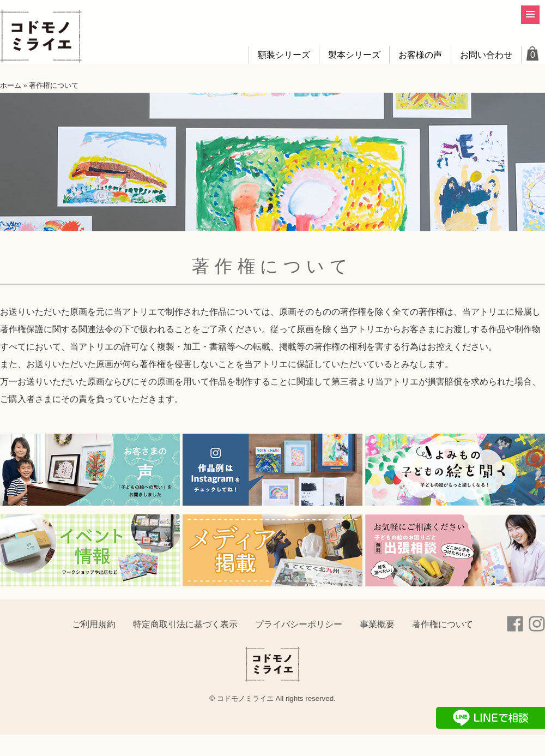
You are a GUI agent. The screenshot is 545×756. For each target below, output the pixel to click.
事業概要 (377, 624)
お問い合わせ (486, 55)
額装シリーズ (284, 55)
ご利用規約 (94, 624)
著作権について (443, 624)
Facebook (515, 624)
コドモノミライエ (41, 37)
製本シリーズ (354, 55)
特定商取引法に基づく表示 (185, 624)
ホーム (11, 85)
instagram (537, 624)
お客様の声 (420, 55)
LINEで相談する (491, 718)
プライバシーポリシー (299, 624)
